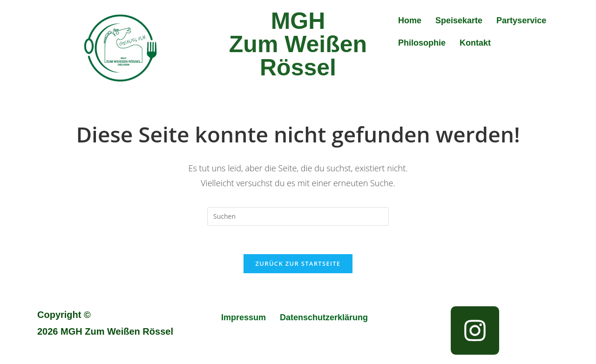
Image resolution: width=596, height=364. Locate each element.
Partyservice (521, 20)
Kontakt (475, 43)
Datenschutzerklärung (324, 317)
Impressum (244, 317)
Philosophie (422, 43)
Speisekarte (459, 20)
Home (410, 20)
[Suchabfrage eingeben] (298, 216)
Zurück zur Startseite (298, 263)
